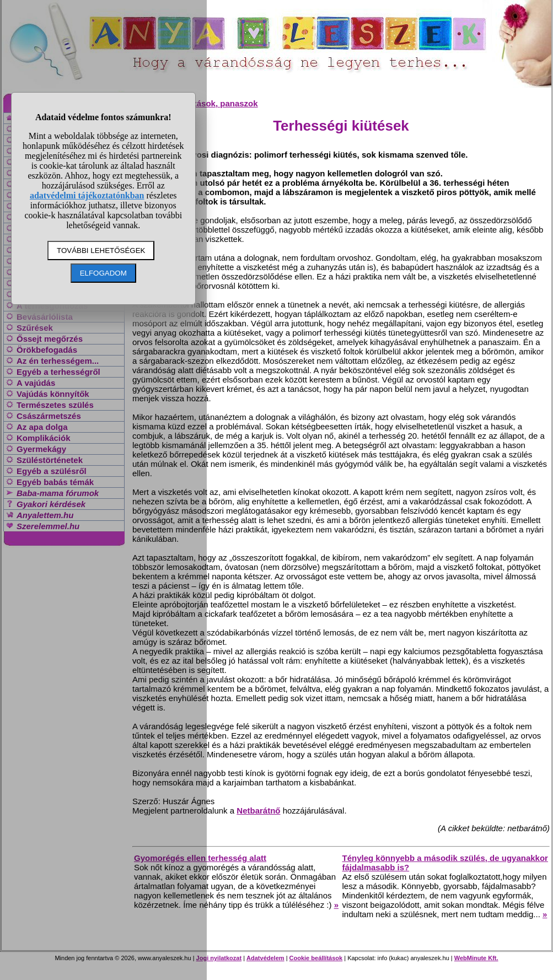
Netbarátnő (258, 811)
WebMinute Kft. (476, 958)
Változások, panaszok (215, 103)
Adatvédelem (265, 958)
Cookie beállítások (316, 958)
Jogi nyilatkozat (219, 958)
